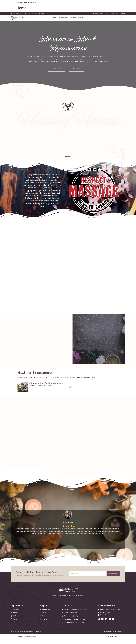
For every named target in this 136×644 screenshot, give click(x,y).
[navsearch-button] (122, 18)
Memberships (56, 69)
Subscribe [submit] (112, 580)
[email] (86, 580)
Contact (81, 18)
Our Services (63, 18)
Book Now (77, 69)
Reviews (73, 18)
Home (54, 18)
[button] (63, 18)
